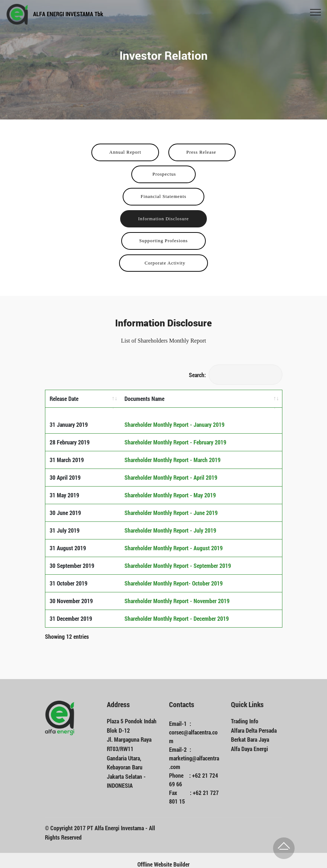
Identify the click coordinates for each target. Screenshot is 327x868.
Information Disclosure (163, 219)
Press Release (202, 152)
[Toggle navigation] (316, 12)
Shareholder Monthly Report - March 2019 (172, 451)
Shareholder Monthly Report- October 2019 (174, 575)
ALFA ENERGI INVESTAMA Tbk (68, 14)
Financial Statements (163, 196)
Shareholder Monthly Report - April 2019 (171, 469)
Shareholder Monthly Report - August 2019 (174, 540)
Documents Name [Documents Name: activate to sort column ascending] (144, 399)
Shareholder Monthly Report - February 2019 (175, 434)
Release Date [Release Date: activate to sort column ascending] (64, 399)
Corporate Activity (163, 263)
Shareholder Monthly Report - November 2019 (177, 593)
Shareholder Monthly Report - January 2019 (174, 416)
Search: (236, 375)
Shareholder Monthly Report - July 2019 (170, 522)
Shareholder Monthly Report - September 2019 (178, 557)
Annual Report (125, 152)
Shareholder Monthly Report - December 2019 (177, 610)
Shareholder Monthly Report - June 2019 (171, 504)
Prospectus (163, 174)
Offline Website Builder (163, 856)
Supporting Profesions (163, 241)
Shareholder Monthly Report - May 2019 (170, 487)
